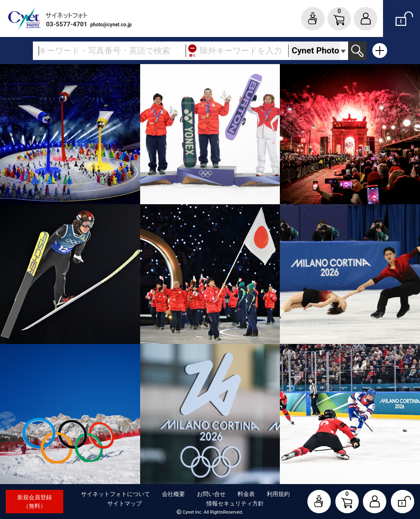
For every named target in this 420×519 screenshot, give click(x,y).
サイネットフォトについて (115, 494)
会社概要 (173, 494)
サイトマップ (125, 503)
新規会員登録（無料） (35, 502)
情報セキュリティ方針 (235, 503)
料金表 (246, 494)
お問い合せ (211, 494)
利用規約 (278, 494)
